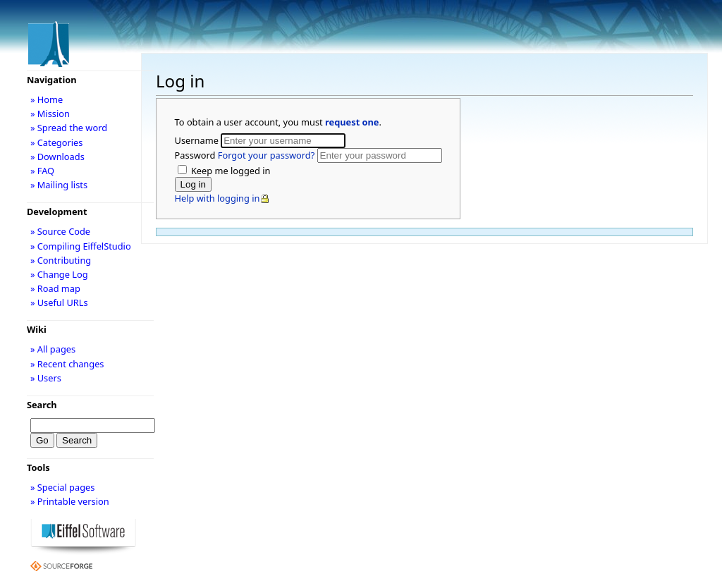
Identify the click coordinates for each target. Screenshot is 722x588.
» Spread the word (69, 128)
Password (246, 155)
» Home (47, 99)
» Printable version (70, 501)
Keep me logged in (230, 171)
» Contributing (61, 260)
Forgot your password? (266, 155)
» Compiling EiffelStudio (81, 246)
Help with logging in (218, 198)
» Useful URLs (59, 302)
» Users (46, 378)
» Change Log (59, 274)
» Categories (57, 142)
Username (198, 140)
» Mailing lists (59, 185)
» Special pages (62, 487)
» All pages (53, 349)
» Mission (50, 114)
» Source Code (60, 231)
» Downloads (57, 157)
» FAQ (42, 171)
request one (352, 122)
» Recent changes (67, 364)
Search (42, 405)
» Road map (55, 288)
